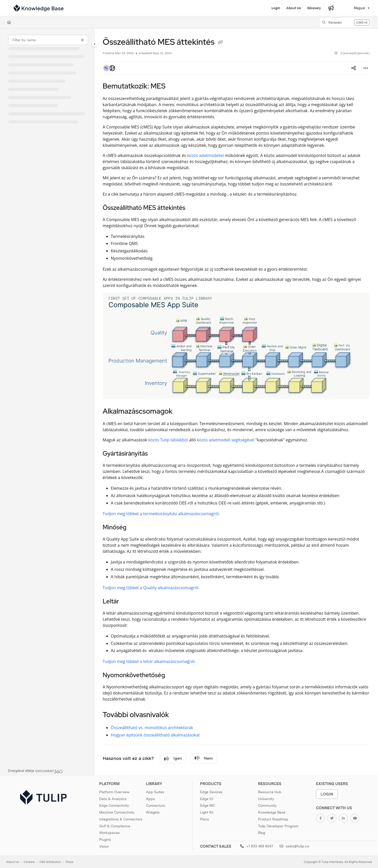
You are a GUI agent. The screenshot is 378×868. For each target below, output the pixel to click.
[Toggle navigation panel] (95, 44)
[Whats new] (331, 8)
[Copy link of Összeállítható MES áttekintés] (220, 43)
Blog (262, 833)
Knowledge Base (272, 812)
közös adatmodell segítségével (225, 440)
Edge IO (207, 799)
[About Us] (294, 8)
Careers (29, 862)
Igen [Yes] (173, 758)
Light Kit (207, 812)
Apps (150, 799)
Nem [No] (204, 758)
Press (69, 862)
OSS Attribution (50, 862)
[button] (346, 22)
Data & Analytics (113, 799)
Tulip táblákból (174, 440)
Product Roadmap (273, 819)
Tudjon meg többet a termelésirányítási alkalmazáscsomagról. (161, 514)
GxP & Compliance (115, 826)
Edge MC (208, 805)
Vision (104, 846)
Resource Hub (270, 792)
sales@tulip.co (294, 846)
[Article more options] (366, 68)
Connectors (155, 805)
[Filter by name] (48, 40)
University (266, 799)
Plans (205, 819)
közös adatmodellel (206, 155)
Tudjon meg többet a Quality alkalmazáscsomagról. (151, 588)
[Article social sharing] (354, 68)
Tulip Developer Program (278, 826)
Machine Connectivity (117, 812)
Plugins (105, 840)
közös (154, 440)
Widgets (153, 812)
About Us (13, 862)
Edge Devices (211, 792)
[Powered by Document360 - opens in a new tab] (35, 771)
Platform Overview (114, 792)
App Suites (155, 792)
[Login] (276, 8)
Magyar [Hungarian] (356, 8)
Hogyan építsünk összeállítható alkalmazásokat (155, 735)
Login (327, 794)
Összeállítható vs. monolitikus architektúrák (152, 728)
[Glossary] (314, 8)
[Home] (39, 8)
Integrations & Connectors (121, 819)
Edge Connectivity (114, 805)
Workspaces (109, 833)
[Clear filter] (82, 40)
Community (267, 805)
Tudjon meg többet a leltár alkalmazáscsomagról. (149, 661)
